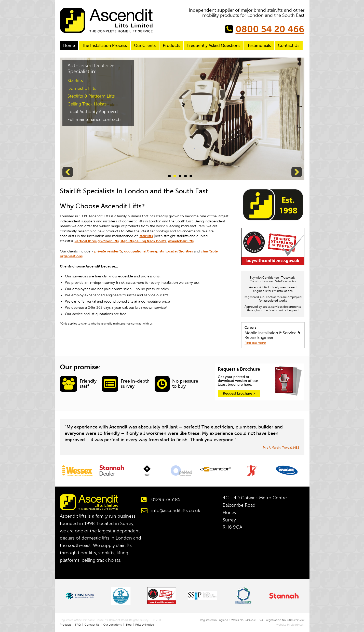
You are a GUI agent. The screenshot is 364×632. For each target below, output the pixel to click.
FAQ (78, 625)
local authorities (179, 251)
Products (171, 46)
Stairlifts (75, 81)
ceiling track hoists (150, 241)
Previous (68, 172)
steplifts (127, 241)
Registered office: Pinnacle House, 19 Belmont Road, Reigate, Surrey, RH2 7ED (110, 620)
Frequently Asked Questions (214, 46)
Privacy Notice (145, 625)
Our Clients (145, 46)
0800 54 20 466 (270, 29)
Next (297, 172)
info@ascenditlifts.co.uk (176, 510)
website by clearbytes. (289, 625)
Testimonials (259, 46)
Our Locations (112, 625)
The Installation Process (104, 46)
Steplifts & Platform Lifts (91, 96)
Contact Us (289, 46)
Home (69, 46)
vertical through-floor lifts (97, 241)
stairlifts (146, 236)
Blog (129, 625)
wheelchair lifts (181, 241)
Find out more (255, 343)
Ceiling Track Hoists (87, 104)
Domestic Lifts (82, 89)
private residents (108, 251)
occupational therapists (144, 251)
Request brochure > (239, 393)
